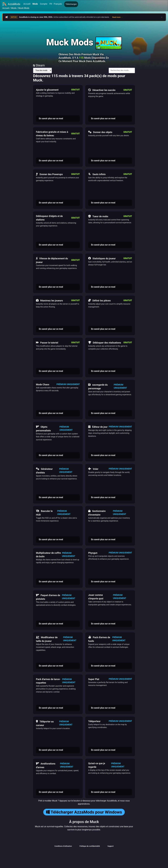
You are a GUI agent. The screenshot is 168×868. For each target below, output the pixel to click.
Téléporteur (94, 721)
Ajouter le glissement (47, 90)
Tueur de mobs (98, 216)
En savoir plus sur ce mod (51, 118)
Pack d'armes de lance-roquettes (48, 681)
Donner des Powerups (49, 174)
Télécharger (71, 4)
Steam (39, 65)
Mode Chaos (43, 384)
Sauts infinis (97, 174)
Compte (44, 4)
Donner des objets (100, 132)
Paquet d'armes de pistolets (48, 597)
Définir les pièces (99, 300)
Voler (93, 469)
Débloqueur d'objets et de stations (49, 218)
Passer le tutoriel (47, 343)
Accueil (27, 4)
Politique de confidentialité (90, 846)
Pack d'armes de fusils (99, 639)
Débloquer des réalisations (105, 343)
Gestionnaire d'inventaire (97, 513)
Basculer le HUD (44, 513)
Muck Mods (24, 8)
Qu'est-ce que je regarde (97, 765)
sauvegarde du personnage (98, 386)
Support (111, 846)
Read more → (117, 17)
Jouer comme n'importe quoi (96, 597)
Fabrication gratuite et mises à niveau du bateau (52, 134)
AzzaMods (11, 4)
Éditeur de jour (98, 427)
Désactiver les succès (102, 90)
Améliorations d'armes (46, 765)
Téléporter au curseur (45, 723)
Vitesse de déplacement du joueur (52, 260)
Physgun (93, 553)
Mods (35, 4)
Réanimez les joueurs (49, 300)
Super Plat (94, 679)
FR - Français (56, 4)
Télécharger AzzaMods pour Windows (84, 812)
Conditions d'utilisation (63, 846)
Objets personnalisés (43, 428)
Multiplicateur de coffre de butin (48, 555)
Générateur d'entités (44, 470)
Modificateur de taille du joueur (47, 639)
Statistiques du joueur (102, 258)
